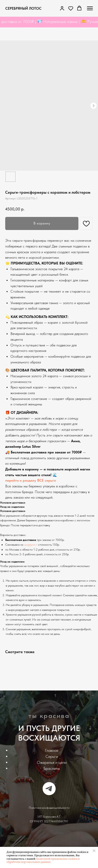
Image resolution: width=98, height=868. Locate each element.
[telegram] (49, 789)
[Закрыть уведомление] (94, 851)
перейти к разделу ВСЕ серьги (31, 480)
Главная (52, 750)
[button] (71, 8)
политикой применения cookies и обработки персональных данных (43, 861)
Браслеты (52, 768)
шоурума (30, 545)
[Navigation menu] (90, 8)
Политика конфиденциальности (49, 808)
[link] (62, 8)
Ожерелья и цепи (52, 762)
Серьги (52, 756)
